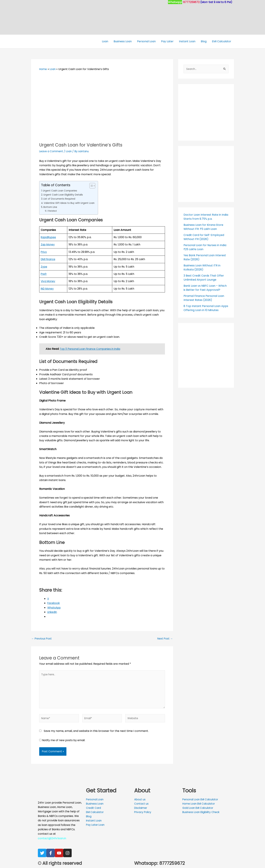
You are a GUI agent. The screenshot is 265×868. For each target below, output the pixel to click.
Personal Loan (146, 41)
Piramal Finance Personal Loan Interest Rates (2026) (204, 298)
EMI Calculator (222, 41)
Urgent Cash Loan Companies (61, 191)
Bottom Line (51, 207)
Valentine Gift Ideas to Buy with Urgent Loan (71, 203)
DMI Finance (49, 259)
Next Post (165, 639)
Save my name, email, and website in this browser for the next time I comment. (96, 733)
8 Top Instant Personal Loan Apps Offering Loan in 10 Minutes (206, 308)
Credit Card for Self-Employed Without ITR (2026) (204, 237)
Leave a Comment (51, 151)
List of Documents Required (60, 199)
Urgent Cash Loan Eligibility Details (64, 195)
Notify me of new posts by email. (64, 743)
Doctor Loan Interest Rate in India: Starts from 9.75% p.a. (206, 217)
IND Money (48, 289)
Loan (105, 41)
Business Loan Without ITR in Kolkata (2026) (202, 267)
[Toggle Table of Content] (94, 186)
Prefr (44, 274)
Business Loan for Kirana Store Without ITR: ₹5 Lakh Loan (203, 227)
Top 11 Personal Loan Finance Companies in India (92, 349)
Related (53, 211)
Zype (44, 267)
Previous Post (42, 639)
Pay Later (167, 41)
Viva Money (48, 281)
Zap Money (48, 244)
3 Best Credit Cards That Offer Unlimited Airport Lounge (204, 278)
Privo (44, 252)
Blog (204, 41)
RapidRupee (49, 237)
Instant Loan (187, 41)
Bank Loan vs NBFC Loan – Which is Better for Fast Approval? (205, 288)
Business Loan (123, 41)
